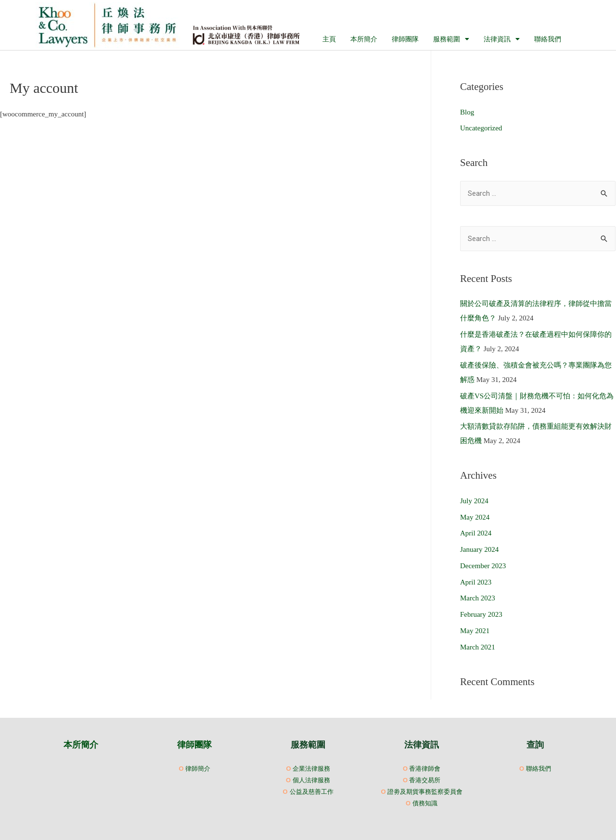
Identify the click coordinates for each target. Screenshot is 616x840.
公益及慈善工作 (312, 791)
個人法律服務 (311, 780)
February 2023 (481, 614)
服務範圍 (451, 39)
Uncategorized (481, 128)
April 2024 (476, 533)
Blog (467, 112)
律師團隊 (405, 39)
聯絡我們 (548, 39)
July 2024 (474, 501)
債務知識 (425, 803)
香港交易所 (425, 780)
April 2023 (476, 582)
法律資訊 (502, 39)
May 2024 (475, 517)
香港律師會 (425, 768)
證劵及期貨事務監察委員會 (425, 791)
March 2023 (478, 598)
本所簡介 (364, 39)
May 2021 (475, 631)
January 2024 (479, 549)
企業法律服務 (311, 768)
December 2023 (483, 566)
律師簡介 (198, 768)
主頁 (329, 39)
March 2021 (478, 647)
